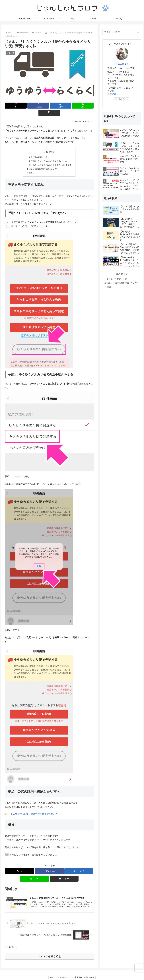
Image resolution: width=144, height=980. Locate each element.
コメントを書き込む (49, 951)
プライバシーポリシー (63, 972)
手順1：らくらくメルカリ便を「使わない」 (49, 154)
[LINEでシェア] (64, 106)
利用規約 (79, 972)
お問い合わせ (91, 972)
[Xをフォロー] (116, 99)
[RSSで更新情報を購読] (127, 99)
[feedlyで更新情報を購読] (124, 99)
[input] (122, 32)
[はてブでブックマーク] (49, 106)
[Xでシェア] (19, 106)
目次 (46, 144)
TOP (49, 972)
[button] (79, 106)
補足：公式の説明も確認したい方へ (43, 162)
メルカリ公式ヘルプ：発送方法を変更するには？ (33, 808)
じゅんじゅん (122, 64)
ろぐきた (112, 94)
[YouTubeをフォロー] (120, 99)
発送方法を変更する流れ (38, 150)
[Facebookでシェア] (34, 106)
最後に (30, 166)
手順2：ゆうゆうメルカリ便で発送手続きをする (51, 158)
